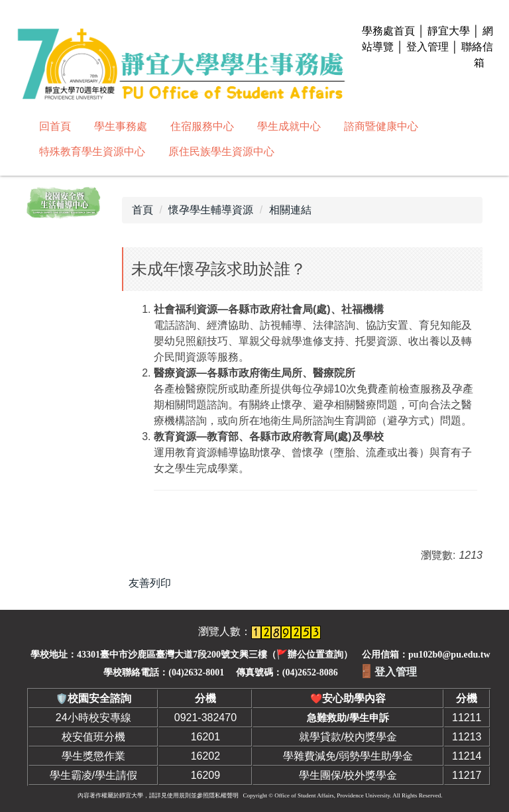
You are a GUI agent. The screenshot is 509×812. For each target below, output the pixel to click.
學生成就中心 (289, 126)
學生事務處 (121, 126)
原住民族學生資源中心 (221, 151)
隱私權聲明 (224, 795)
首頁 (142, 210)
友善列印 (150, 583)
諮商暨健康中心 (381, 126)
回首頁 (55, 126)
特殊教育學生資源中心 (92, 151)
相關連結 (290, 210)
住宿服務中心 (202, 126)
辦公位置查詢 (315, 655)
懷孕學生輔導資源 (211, 210)
